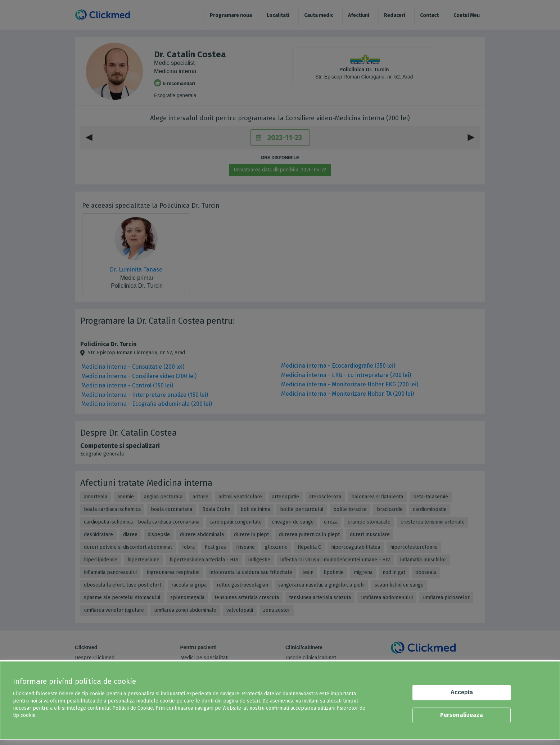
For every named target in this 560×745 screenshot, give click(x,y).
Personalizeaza (462, 715)
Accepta (462, 692)
